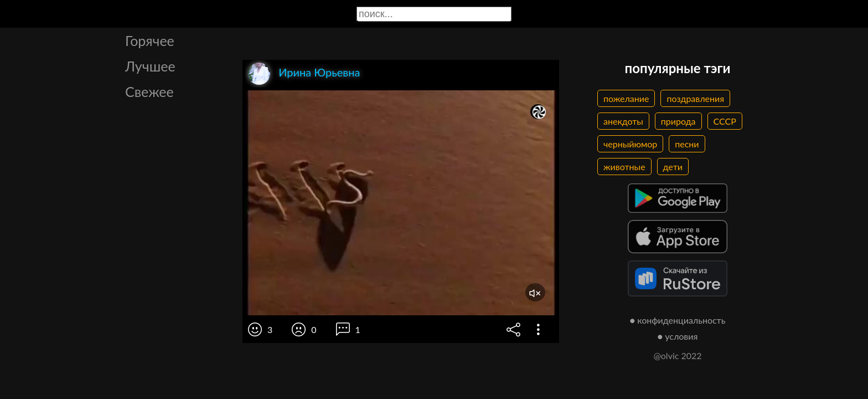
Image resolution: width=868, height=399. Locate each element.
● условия (678, 336)
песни (687, 144)
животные (624, 167)
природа (678, 121)
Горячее (150, 40)
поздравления (695, 98)
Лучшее (150, 66)
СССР (725, 121)
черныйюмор (630, 144)
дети (673, 167)
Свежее (149, 91)
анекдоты (623, 121)
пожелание (626, 98)
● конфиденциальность (678, 320)
